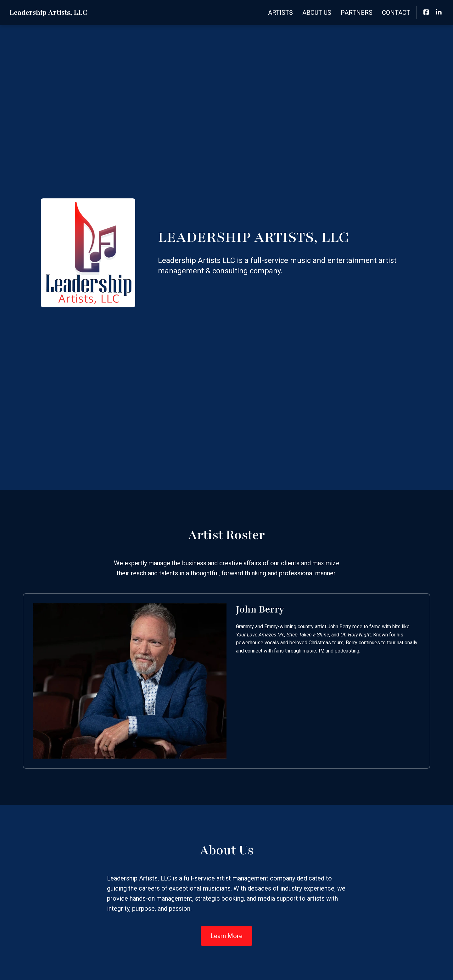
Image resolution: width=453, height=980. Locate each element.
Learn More (226, 936)
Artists (280, 13)
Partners (357, 13)
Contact (396, 13)
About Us (317, 13)
